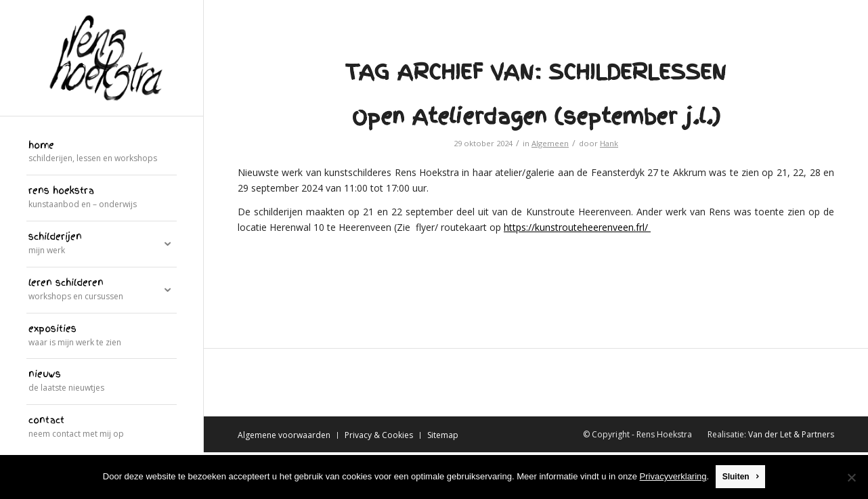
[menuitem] (102, 153)
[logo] (102, 58)
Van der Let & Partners (791, 434)
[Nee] (851, 477)
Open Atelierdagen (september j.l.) (536, 116)
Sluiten (736, 477)
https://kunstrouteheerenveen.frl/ (577, 227)
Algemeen (550, 143)
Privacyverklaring (673, 477)
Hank (609, 143)
